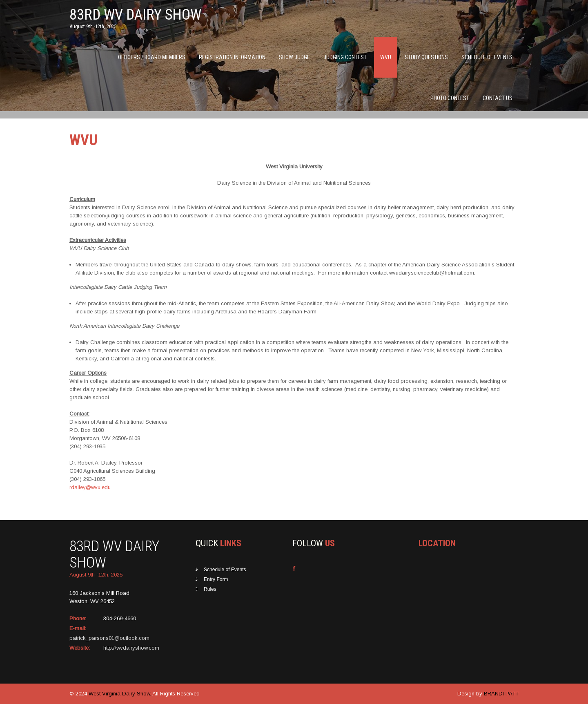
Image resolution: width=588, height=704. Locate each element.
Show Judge (294, 57)
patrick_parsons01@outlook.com (109, 638)
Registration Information (232, 57)
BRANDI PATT (501, 694)
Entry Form (216, 579)
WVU (386, 57)
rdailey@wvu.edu (90, 487)
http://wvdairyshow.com (131, 648)
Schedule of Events (487, 57)
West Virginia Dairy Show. (120, 694)
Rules (210, 589)
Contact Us (498, 98)
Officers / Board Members (152, 57)
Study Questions (426, 57)
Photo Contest (450, 98)
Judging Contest (345, 57)
